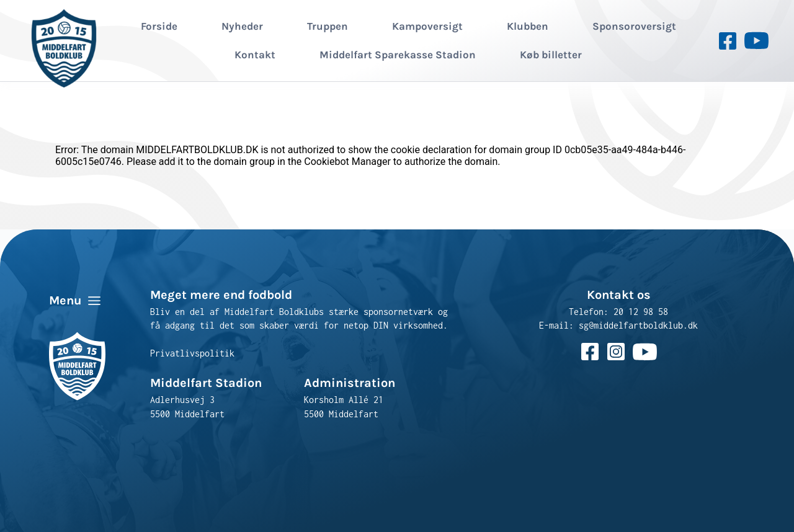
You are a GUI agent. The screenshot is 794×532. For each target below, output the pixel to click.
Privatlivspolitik (192, 353)
